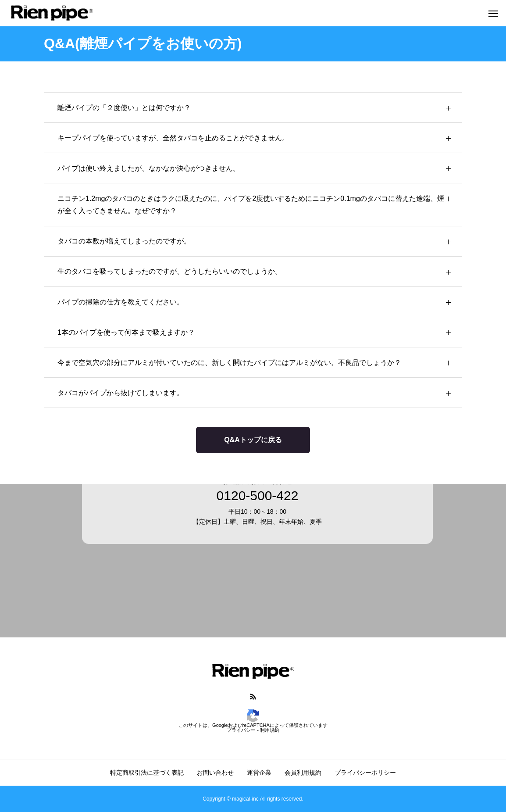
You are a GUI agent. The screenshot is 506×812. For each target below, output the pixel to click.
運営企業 (259, 773)
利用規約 (270, 730)
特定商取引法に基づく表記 (147, 773)
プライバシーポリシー (365, 773)
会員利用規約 (303, 773)
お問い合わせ (215, 773)
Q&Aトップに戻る (253, 440)
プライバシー (241, 730)
